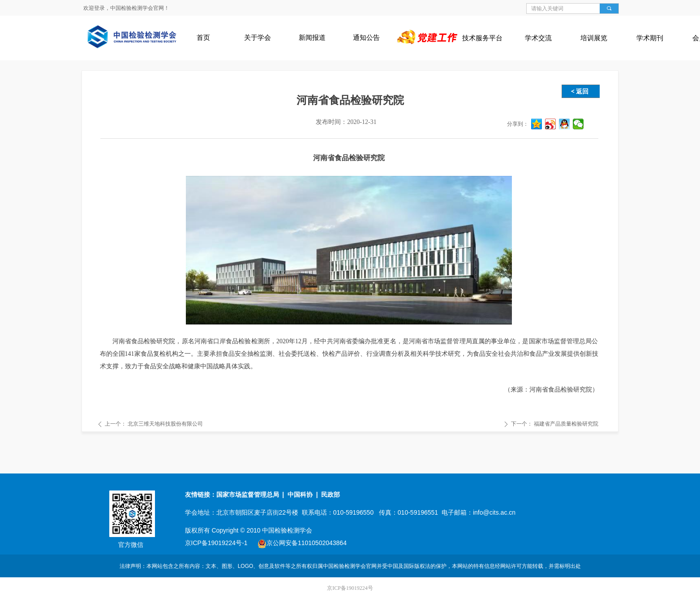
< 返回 (580, 91)
